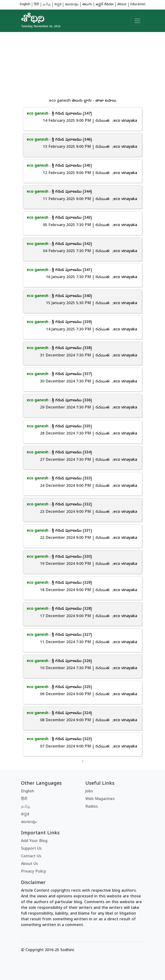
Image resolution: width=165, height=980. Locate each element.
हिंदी (36, 5)
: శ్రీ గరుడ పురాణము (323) (59, 739)
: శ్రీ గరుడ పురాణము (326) (59, 661)
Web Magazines (100, 799)
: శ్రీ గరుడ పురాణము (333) (59, 479)
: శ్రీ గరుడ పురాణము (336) (59, 401)
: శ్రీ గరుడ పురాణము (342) (59, 244)
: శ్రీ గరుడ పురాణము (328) (59, 609)
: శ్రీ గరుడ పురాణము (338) (59, 348)
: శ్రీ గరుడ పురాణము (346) (59, 140)
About (122, 5)
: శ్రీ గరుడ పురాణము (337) (59, 374)
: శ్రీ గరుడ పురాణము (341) (59, 270)
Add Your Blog (34, 841)
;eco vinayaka (125, 121)
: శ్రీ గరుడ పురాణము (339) (59, 322)
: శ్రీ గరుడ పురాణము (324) (59, 713)
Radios (92, 807)
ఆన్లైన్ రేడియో (105, 5)
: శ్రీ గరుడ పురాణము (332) (59, 505)
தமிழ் (47, 5)
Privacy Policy (34, 872)
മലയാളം (72, 5)
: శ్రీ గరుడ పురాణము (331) (59, 531)
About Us (29, 864)
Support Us (31, 849)
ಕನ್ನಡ (58, 5)
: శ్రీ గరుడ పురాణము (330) (59, 557)
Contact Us (31, 857)
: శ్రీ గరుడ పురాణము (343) (59, 218)
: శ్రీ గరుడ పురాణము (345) (59, 166)
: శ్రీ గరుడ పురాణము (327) (59, 635)
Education (138, 5)
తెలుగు (87, 5)
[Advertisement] (82, 65)
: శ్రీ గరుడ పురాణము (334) (59, 453)
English (25, 5)
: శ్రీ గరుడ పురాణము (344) (59, 192)
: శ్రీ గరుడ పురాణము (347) (59, 114)
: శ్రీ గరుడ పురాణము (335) (59, 427)
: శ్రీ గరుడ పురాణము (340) (59, 296)
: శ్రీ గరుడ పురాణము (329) (59, 583)
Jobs (89, 792)
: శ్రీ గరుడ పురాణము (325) (59, 687)
